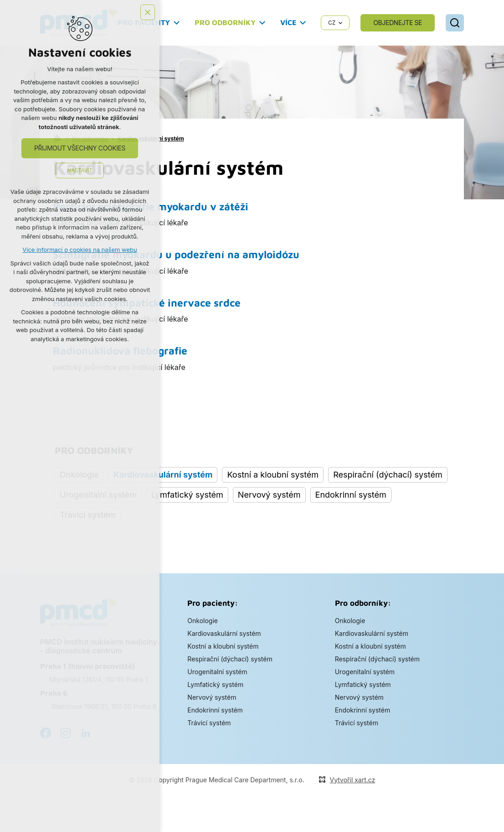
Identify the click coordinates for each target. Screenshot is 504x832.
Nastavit (80, 170)
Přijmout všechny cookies (80, 148)
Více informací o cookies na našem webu (80, 250)
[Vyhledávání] (455, 23)
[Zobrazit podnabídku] (177, 23)
